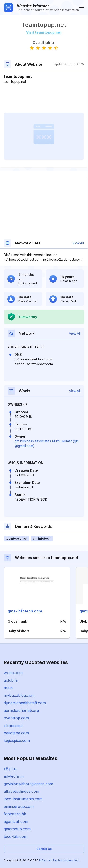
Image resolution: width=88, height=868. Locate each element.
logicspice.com (17, 740)
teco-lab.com (15, 836)
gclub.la (11, 680)
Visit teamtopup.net (44, 32)
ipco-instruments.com (23, 799)
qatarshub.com (17, 829)
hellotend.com (16, 733)
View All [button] (78, 243)
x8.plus (10, 769)
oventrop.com (16, 718)
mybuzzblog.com (19, 695)
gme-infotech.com (25, 611)
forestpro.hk (15, 814)
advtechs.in (14, 776)
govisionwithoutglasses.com (28, 784)
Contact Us (44, 849)
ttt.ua (8, 688)
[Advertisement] (44, 98)
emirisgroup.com (19, 806)
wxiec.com (13, 673)
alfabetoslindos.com (21, 791)
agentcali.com (16, 821)
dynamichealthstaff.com (25, 703)
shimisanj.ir (13, 725)
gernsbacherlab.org (21, 710)
